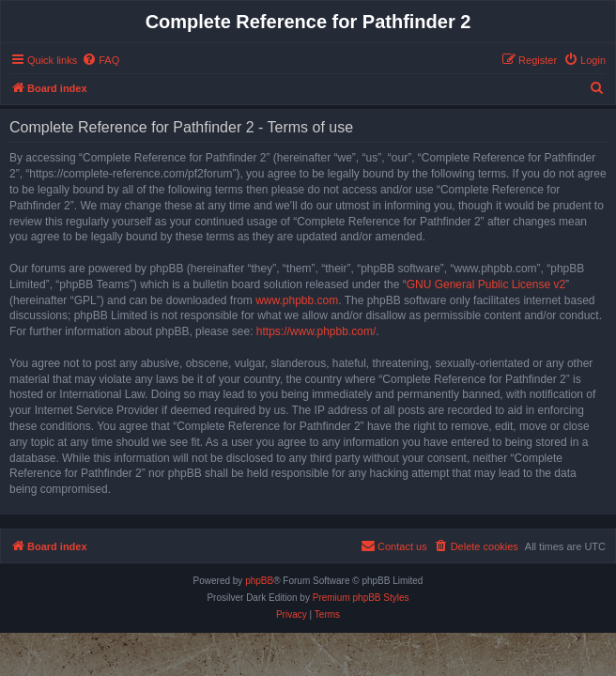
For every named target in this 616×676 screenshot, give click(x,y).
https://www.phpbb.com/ (316, 331)
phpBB (259, 581)
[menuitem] (100, 60)
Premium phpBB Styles (361, 598)
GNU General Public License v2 (486, 284)
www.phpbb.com (297, 300)
